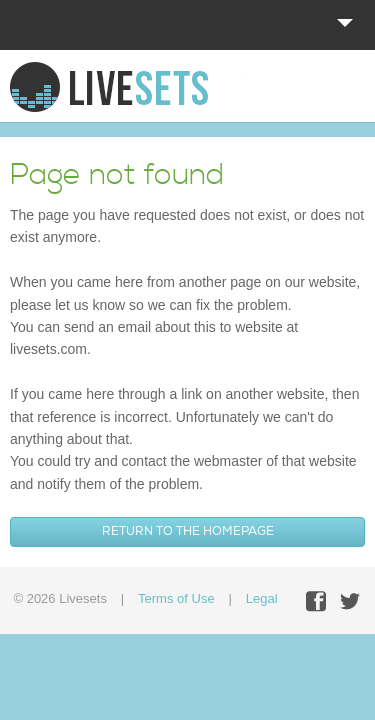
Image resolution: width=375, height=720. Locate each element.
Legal (262, 598)
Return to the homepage (188, 531)
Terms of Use (176, 598)
